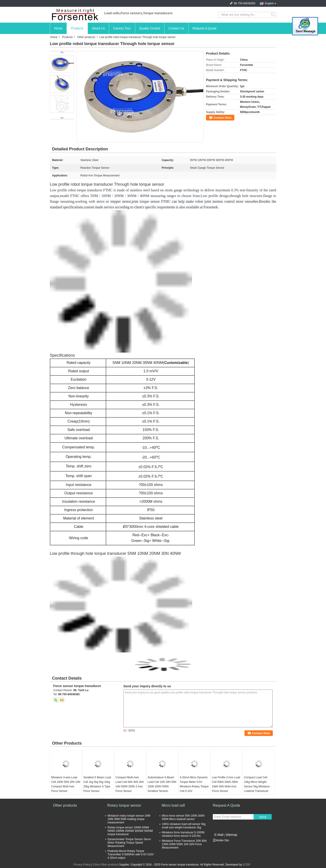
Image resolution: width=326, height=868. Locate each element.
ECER (246, 865)
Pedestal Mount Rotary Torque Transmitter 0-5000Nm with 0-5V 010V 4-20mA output (131, 854)
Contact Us (176, 28)
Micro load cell (173, 805)
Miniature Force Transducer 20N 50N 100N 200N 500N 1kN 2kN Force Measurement (184, 844)
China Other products (105, 865)
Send (262, 817)
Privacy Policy (82, 865)
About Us (98, 28)
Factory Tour (122, 28)
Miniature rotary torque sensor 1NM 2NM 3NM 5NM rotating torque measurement (129, 819)
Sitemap (231, 835)
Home (58, 28)
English (269, 3)
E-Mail (219, 835)
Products (77, 28)
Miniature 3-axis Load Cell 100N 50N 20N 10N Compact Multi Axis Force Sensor (66, 784)
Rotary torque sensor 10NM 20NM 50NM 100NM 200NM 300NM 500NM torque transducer (130, 831)
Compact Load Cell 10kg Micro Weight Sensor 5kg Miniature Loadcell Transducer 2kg (257, 786)
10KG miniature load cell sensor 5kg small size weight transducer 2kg (184, 826)
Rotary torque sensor (124, 805)
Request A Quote (205, 28)
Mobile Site (221, 840)
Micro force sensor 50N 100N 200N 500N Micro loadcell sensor (183, 817)
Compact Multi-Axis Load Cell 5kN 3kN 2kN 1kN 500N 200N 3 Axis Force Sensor (130, 784)
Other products (86, 37)
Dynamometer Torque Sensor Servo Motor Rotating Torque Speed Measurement (129, 843)
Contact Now (222, 118)
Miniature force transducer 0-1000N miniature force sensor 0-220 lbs (183, 834)
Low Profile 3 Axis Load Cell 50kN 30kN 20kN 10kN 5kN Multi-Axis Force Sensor (226, 784)
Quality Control (150, 28)
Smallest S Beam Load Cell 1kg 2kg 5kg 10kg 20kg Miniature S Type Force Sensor (97, 784)
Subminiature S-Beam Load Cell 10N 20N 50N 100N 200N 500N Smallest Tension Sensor (162, 786)
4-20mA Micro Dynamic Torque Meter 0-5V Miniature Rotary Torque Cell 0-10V (194, 784)
